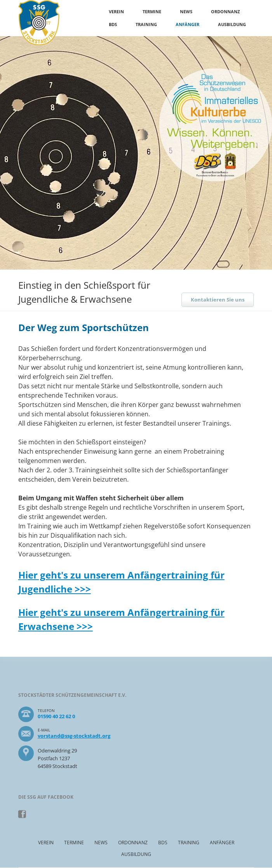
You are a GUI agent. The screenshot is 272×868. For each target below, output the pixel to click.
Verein (116, 11)
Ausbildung (232, 24)
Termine (152, 11)
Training (146, 24)
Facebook (22, 814)
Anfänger (187, 24)
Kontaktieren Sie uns (218, 300)
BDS (113, 24)
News (186, 11)
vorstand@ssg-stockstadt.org (74, 736)
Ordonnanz (225, 11)
